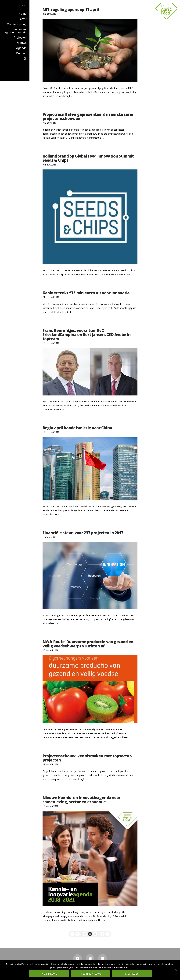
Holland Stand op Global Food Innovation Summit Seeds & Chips (88, 158)
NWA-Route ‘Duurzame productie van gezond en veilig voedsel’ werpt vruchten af (88, 644)
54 (85, 934)
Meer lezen (132, 974)
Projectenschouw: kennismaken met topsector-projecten (87, 758)
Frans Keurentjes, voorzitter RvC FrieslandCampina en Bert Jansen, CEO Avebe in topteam (87, 335)
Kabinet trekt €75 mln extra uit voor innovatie (86, 293)
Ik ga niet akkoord (91, 974)
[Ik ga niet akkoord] (176, 970)
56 (95, 934)
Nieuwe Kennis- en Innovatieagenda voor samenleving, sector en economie (81, 800)
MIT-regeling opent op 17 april (71, 10)
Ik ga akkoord (49, 974)
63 (102, 934)
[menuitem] (15, 5)
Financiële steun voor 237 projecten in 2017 (83, 533)
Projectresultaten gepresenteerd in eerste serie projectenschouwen (88, 116)
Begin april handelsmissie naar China (77, 428)
